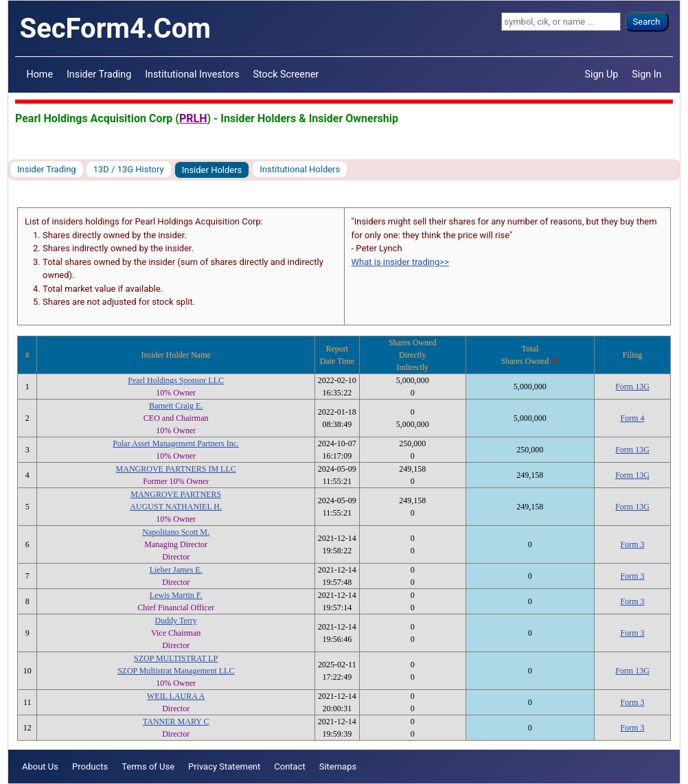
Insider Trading (99, 74)
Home (40, 74)
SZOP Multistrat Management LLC (176, 671)
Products (90, 766)
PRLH (193, 118)
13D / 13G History (129, 169)
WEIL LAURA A (176, 696)
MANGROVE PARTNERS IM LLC (176, 469)
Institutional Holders (300, 169)
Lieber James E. (176, 570)
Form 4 (632, 418)
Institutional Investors (192, 74)
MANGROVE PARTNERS (176, 494)
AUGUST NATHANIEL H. (176, 507)
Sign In (646, 74)
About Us (40, 766)
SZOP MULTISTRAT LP (176, 658)
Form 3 (632, 544)
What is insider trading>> (400, 262)
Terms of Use (148, 766)
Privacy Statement (224, 766)
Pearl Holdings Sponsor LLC (176, 380)
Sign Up (602, 74)
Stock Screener (286, 74)
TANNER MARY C (176, 722)
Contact (289, 766)
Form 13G (632, 387)
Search (647, 22)
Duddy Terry (176, 621)
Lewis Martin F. (176, 595)
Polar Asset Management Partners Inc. (176, 443)
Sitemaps (338, 766)
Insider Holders (212, 170)
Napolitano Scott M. (176, 532)
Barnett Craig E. (176, 406)
